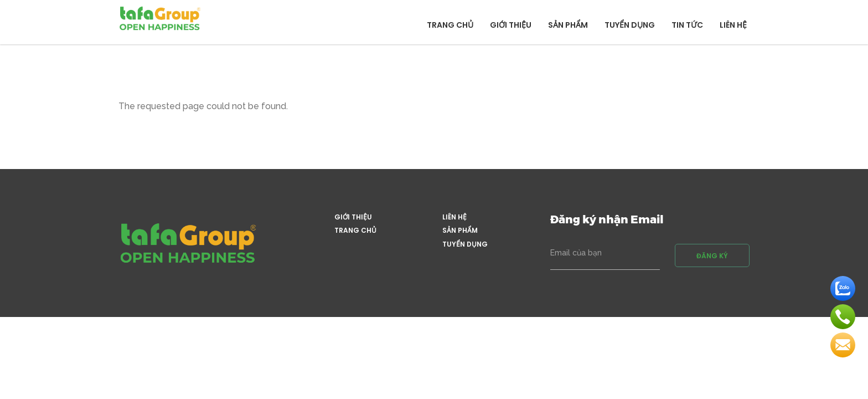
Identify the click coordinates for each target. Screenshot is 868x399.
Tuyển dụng (630, 25)
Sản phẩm (568, 25)
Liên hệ (733, 25)
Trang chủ (450, 25)
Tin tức (687, 25)
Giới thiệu (511, 25)
